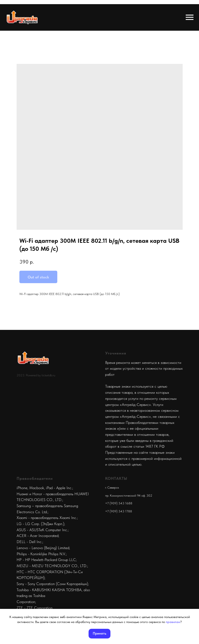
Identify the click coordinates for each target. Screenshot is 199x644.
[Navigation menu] (190, 17)
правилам (173, 622)
